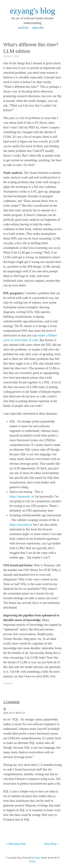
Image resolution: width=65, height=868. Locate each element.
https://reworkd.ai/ (21, 525)
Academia (8, 683)
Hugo (37, 858)
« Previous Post (16, 844)
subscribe (38, 28)
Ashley (32, 861)
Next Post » (51, 844)
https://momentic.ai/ (22, 496)
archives (24, 28)
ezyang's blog (32, 11)
